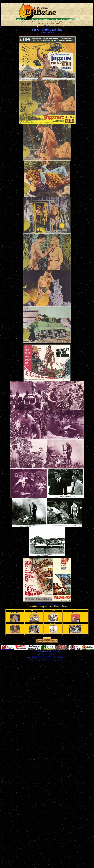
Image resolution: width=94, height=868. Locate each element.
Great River (53, 614)
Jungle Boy (75, 614)
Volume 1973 (47, 25)
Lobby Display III (53, 625)
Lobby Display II (34, 625)
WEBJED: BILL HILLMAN (47, 653)
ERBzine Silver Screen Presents (47, 604)
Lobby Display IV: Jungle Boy (75, 625)
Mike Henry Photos (15, 625)
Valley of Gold (34, 614)
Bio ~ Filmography (15, 614)
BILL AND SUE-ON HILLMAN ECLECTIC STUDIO (47, 656)
